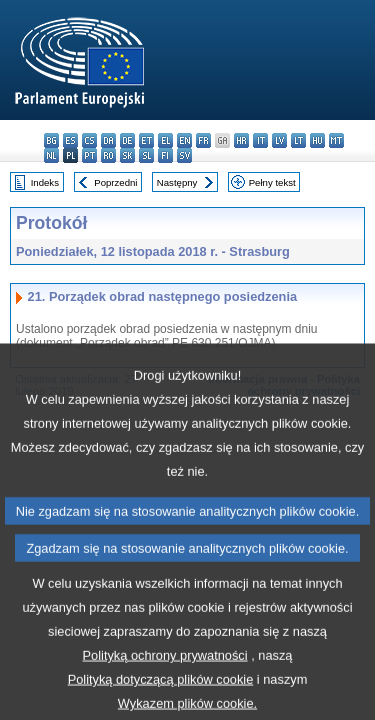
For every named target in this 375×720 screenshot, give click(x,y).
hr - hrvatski (241, 140)
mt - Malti (336, 140)
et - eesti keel (146, 140)
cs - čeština (89, 140)
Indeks (45, 182)
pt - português (89, 155)
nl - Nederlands (51, 155)
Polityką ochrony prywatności (165, 686)
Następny (177, 182)
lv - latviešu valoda (279, 140)
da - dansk (108, 140)
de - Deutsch (127, 140)
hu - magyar (317, 140)
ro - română (108, 155)
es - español (70, 140)
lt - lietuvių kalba (298, 140)
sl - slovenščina (146, 155)
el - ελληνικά (165, 140)
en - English (184, 140)
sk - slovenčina (127, 155)
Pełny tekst (272, 182)
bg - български (51, 140)
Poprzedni (115, 182)
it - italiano (260, 140)
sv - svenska (184, 155)
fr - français (203, 140)
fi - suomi (165, 155)
